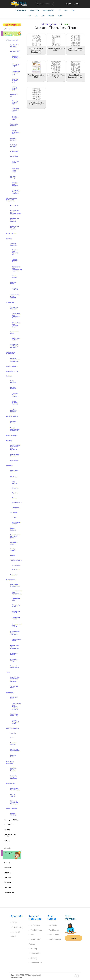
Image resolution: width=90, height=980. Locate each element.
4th (29, 16)
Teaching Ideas (35, 930)
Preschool (34, 10)
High (60, 16)
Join (74, 938)
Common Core (35, 963)
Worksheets (21, 10)
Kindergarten (48, 10)
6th (43, 16)
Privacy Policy (17, 927)
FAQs (14, 923)
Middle (51, 16)
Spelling (33, 958)
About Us (16, 916)
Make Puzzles (51, 917)
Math (32, 935)
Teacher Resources (35, 917)
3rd (73, 10)
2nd (66, 10)
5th (36, 16)
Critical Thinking (54, 939)
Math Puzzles (53, 935)
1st (59, 10)
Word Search (53, 930)
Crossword (52, 925)
